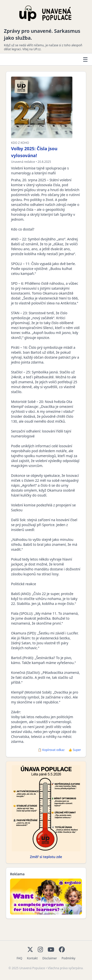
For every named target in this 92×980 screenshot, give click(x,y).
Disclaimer (50, 958)
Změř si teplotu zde (46, 857)
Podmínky (68, 958)
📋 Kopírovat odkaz (51, 750)
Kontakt (32, 958)
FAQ (20, 958)
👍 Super (75, 750)
